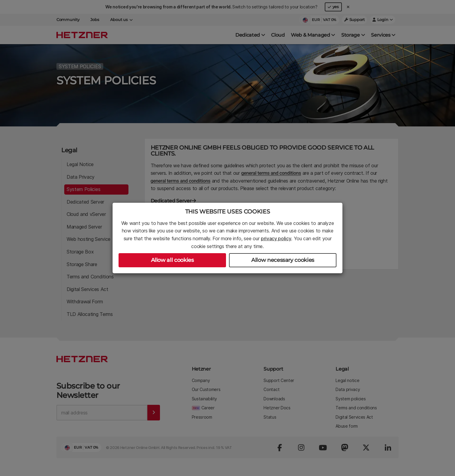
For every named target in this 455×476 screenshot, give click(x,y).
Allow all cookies (172, 260)
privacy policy (276, 238)
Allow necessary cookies (283, 260)
